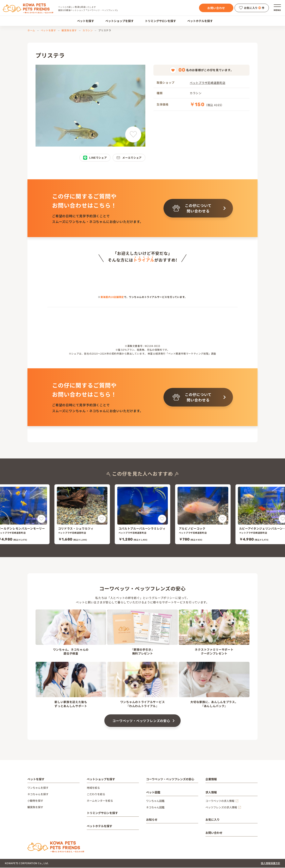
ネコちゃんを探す (38, 795)
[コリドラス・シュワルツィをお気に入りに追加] (102, 519)
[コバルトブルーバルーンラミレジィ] (143, 515)
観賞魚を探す (69, 30)
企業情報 (211, 779)
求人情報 (211, 793)
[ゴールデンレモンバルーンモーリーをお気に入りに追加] (41, 519)
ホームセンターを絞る (100, 801)
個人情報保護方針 (270, 863)
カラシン (88, 30)
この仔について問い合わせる (192, 208)
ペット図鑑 (153, 793)
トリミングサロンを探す (158, 21)
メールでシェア (129, 158)
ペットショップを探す (117, 21)
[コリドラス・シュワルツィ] (82, 515)
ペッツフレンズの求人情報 (221, 808)
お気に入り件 (252, 8)
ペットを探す (83, 21)
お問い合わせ (216, 8)
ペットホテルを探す (198, 21)
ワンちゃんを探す (38, 788)
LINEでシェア (95, 158)
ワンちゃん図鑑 (155, 801)
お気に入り (213, 820)
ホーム (31, 30)
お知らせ (152, 820)
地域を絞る (93, 788)
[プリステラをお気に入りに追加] (133, 134)
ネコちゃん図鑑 (155, 808)
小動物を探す (35, 801)
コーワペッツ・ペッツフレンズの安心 (141, 721)
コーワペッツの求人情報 (220, 801)
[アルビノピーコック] (203, 515)
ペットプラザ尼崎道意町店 (207, 83)
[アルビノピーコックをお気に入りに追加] (223, 519)
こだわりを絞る (96, 795)
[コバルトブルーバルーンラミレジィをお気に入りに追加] (162, 519)
